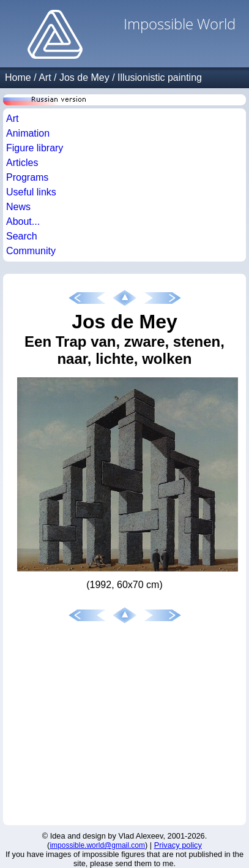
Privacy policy (178, 845)
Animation (28, 133)
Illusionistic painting (160, 77)
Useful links (31, 192)
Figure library (35, 148)
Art (45, 77)
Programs (27, 177)
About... (23, 221)
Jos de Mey (84, 77)
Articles (22, 163)
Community (31, 251)
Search (22, 236)
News (18, 207)
